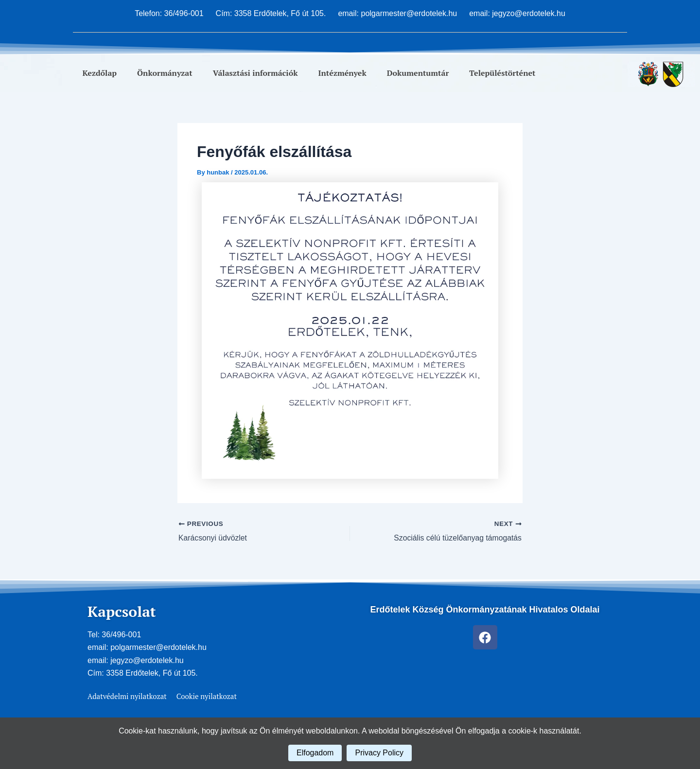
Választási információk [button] (255, 73)
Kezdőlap (100, 73)
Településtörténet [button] (502, 73)
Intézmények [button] (342, 73)
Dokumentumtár (418, 73)
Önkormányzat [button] (165, 73)
